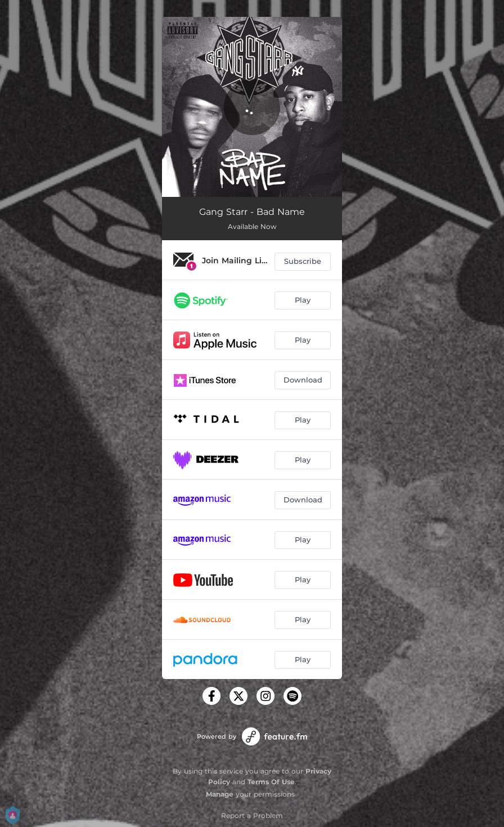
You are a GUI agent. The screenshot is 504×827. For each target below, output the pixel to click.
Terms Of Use (271, 782)
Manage (220, 794)
